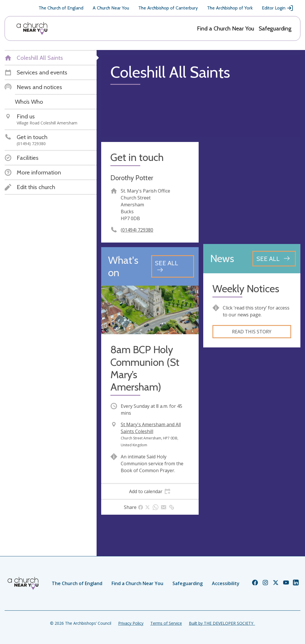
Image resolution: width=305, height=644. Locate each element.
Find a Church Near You (226, 28)
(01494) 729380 (137, 230)
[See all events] (173, 266)
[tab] (150, 491)
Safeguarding (275, 28)
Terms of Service (166, 623)
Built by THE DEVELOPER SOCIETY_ (222, 623)
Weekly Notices (246, 289)
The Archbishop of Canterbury (168, 8)
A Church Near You (111, 8)
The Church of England (61, 8)
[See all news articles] (274, 259)
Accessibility (226, 583)
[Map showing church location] (252, 191)
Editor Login (278, 8)
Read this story (252, 332)
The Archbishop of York (230, 8)
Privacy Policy (131, 623)
